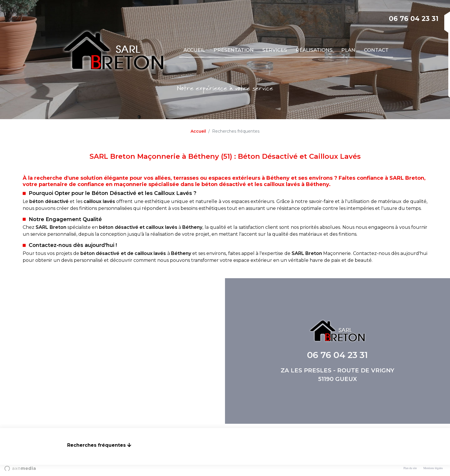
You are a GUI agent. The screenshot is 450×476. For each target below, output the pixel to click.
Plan (348, 50)
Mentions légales (433, 468)
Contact (376, 50)
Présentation (234, 50)
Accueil (194, 50)
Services (275, 50)
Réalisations (314, 50)
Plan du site (410, 468)
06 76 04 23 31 (414, 19)
